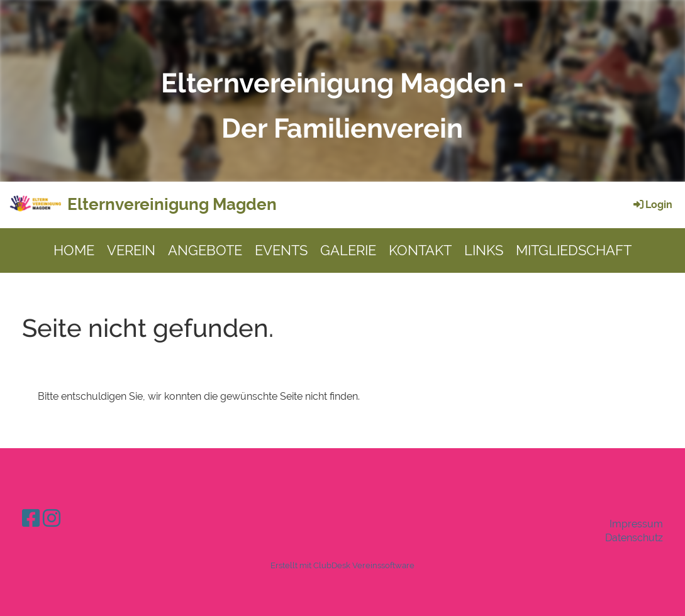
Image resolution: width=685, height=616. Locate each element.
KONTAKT (420, 250)
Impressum (636, 524)
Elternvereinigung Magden (172, 204)
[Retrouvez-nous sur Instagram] (52, 518)
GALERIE (348, 250)
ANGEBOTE (205, 250)
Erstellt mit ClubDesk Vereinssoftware (342, 565)
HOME (74, 250)
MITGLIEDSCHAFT (574, 250)
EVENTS (281, 250)
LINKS (484, 250)
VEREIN (131, 250)
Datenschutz (634, 538)
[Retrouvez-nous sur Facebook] (31, 518)
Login (652, 205)
